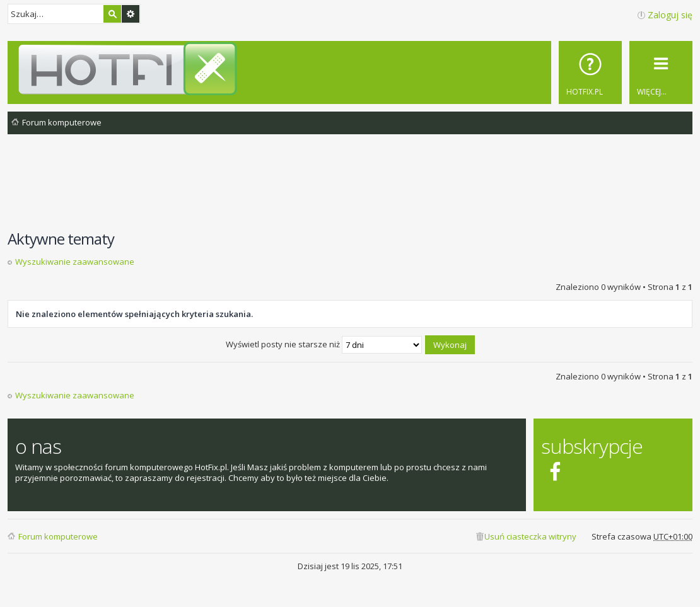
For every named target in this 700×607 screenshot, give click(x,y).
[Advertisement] (350, 188)
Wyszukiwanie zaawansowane (131, 14)
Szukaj (112, 14)
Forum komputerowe (58, 536)
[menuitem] (590, 72)
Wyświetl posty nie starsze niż (324, 344)
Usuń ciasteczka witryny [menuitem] (530, 536)
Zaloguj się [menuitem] (670, 15)
